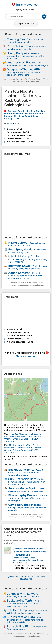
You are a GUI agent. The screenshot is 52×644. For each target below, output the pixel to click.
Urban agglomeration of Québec (24, 559)
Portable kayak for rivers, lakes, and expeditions (28, 267)
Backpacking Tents (21, 470)
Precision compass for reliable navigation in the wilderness (25, 56)
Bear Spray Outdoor (22, 249)
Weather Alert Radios (21, 62)
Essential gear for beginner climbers (27, 41)
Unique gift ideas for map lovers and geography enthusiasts (25, 74)
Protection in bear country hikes (28, 251)
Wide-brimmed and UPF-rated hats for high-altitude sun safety (27, 482)
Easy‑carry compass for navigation (24, 597)
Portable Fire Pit (18, 626)
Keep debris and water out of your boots (27, 244)
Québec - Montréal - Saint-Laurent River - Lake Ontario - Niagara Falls (30, 552)
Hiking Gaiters (18, 243)
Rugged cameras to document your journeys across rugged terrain (26, 276)
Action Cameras (19, 273)
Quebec (25, 558)
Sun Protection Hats (22, 479)
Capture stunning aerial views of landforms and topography (28, 498)
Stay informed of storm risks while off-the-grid (27, 64)
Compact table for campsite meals (26, 48)
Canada (16, 558)
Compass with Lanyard (23, 594)
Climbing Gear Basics (21, 39)
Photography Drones (23, 495)
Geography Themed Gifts (24, 69)
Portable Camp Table (21, 46)
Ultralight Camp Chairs (24, 256)
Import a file (26, 23)
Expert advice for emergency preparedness (26, 490)
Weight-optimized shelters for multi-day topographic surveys (26, 472)
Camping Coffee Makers (25, 505)
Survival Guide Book (22, 488)
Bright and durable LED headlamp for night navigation (27, 612)
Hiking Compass (18, 53)
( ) (23, 438)
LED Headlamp (17, 610)
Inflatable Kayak (19, 266)
